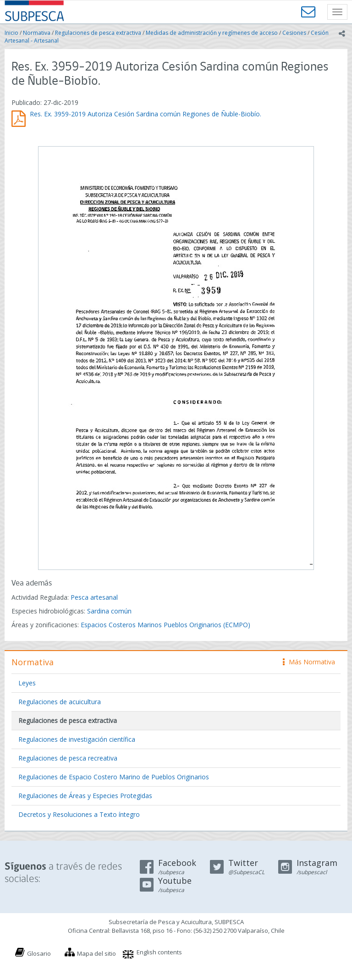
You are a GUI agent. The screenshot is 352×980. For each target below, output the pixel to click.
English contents (159, 952)
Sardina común (109, 611)
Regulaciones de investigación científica (77, 739)
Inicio (11, 33)
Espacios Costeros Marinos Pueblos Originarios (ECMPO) (165, 625)
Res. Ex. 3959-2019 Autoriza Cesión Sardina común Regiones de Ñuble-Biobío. (146, 114)
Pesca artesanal (94, 597)
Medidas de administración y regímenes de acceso (212, 33)
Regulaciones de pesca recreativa (68, 758)
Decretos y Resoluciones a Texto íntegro (79, 814)
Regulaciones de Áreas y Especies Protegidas (85, 796)
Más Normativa (309, 662)
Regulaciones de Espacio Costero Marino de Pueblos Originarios (114, 777)
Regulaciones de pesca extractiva (98, 33)
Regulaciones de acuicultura (60, 702)
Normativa (37, 33)
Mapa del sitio (96, 953)
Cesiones (294, 33)
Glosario (39, 953)
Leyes (27, 683)
